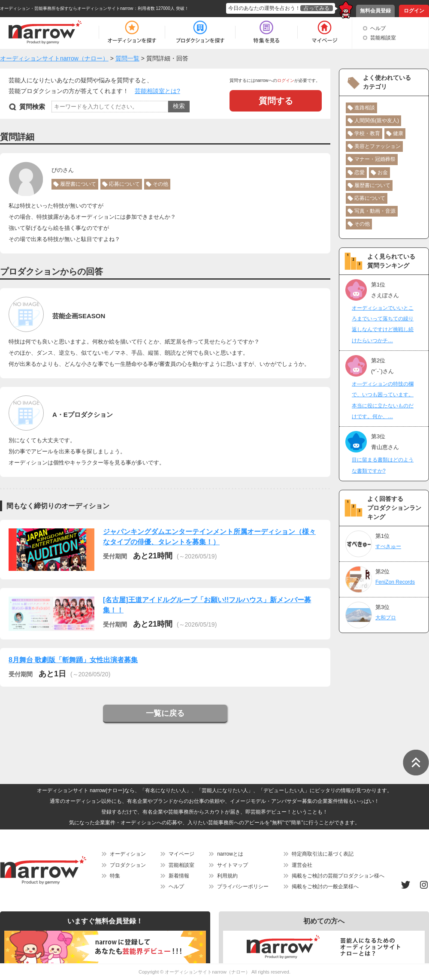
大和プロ (386, 618)
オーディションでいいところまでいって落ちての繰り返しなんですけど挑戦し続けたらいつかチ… (383, 324)
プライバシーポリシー (243, 887)
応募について (124, 184)
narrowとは (230, 854)
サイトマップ (233, 865)
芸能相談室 (383, 38)
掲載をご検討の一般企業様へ (325, 887)
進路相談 (365, 108)
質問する (276, 101)
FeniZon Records (395, 582)
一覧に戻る (165, 713)
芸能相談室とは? (157, 91)
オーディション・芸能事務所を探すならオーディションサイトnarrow (67, 8)
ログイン (414, 11)
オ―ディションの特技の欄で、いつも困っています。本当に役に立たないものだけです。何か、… (383, 400)
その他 (160, 184)
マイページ (181, 854)
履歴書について (78, 184)
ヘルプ (378, 28)
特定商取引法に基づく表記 (323, 854)
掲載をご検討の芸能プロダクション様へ (338, 876)
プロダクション (128, 865)
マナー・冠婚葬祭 (375, 159)
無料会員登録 (375, 11)
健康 (398, 133)
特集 (115, 876)
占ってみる (317, 8)
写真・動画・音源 (375, 211)
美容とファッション (378, 146)
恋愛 (360, 172)
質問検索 (32, 107)
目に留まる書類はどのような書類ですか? (383, 465)
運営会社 (302, 865)
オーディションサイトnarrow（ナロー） (207, 972)
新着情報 (179, 876)
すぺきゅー (388, 546)
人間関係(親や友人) (377, 121)
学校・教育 (367, 133)
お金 (383, 172)
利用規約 (227, 876)
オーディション (128, 854)
